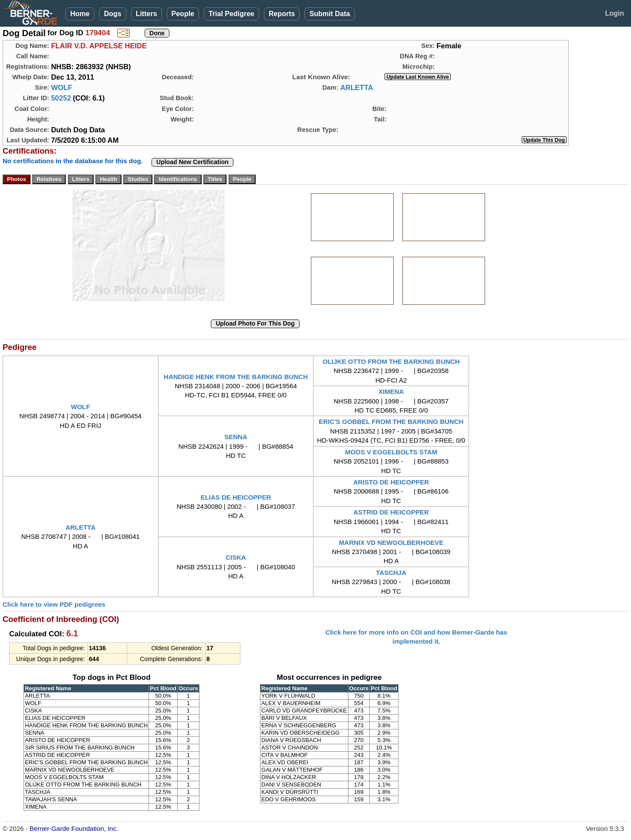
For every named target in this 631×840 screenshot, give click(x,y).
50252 (61, 98)
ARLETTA (357, 87)
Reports (282, 14)
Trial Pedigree (231, 14)
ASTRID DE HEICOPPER (391, 512)
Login (614, 13)
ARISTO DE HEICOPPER (391, 482)
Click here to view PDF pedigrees (54, 604)
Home (80, 14)
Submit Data (329, 14)
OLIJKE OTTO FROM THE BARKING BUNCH (391, 361)
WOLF (62, 87)
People (183, 14)
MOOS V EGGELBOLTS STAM (391, 452)
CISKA (236, 557)
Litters (147, 14)
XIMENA (391, 391)
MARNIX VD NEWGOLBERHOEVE (391, 543)
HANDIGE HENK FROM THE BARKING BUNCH (236, 377)
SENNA (236, 437)
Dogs (113, 14)
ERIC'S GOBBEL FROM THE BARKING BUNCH (391, 422)
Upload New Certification (192, 162)
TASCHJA (391, 573)
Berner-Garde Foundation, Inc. (74, 828)
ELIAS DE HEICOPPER (236, 497)
